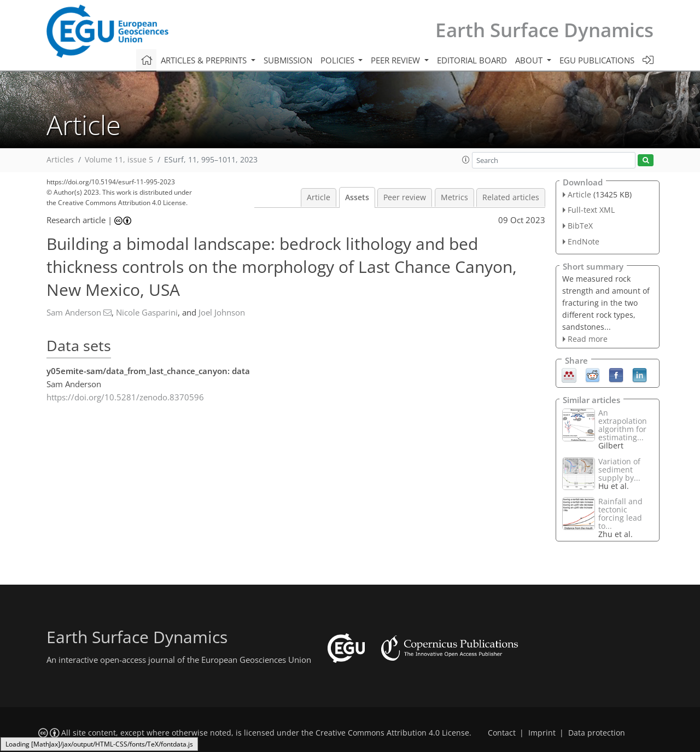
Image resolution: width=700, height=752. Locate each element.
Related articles (511, 197)
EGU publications (597, 60)
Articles (60, 160)
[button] (466, 160)
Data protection (597, 733)
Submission (288, 60)
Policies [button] (339, 60)
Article (319, 197)
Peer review (405, 197)
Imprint (542, 733)
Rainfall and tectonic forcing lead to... (620, 514)
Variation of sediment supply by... (619, 470)
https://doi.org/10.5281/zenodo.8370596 (125, 397)
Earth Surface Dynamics (544, 30)
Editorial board (472, 60)
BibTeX (580, 226)
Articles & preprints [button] (205, 60)
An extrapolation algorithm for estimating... (623, 425)
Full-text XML (591, 210)
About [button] (530, 60)
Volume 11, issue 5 (119, 160)
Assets (357, 197)
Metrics (454, 197)
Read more (588, 339)
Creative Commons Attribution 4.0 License (392, 733)
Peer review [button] (396, 60)
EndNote (584, 241)
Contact (502, 733)
